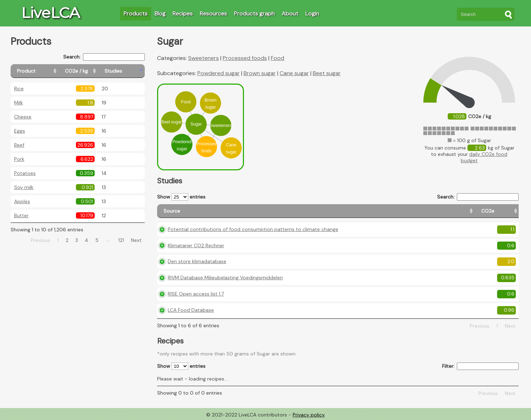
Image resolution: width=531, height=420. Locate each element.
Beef (19, 145)
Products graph (254, 14)
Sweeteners (204, 58)
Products (136, 14)
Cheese (23, 117)
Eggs (20, 131)
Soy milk (24, 187)
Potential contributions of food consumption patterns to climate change (253, 229)
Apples (22, 201)
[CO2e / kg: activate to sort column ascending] (94, 71)
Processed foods (245, 58)
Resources (213, 14)
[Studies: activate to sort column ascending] (129, 71)
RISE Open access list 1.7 (196, 294)
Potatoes (25, 173)
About (290, 14)
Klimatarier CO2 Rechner (196, 245)
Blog (160, 14)
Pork (19, 159)
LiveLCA (50, 13)
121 (121, 240)
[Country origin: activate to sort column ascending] (399, 211)
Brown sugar (260, 73)
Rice (19, 89)
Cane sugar (294, 73)
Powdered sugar (219, 73)
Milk (19, 103)
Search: (104, 57)
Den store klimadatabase (197, 261)
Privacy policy (309, 415)
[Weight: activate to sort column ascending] (504, 211)
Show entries (181, 197)
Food (278, 58)
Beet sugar (327, 73)
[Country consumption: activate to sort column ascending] (456, 211)
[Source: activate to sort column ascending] (253, 211)
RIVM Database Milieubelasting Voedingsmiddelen (225, 278)
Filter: (480, 366)
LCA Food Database (191, 310)
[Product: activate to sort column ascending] (43, 71)
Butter (21, 215)
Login (312, 14)
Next (136, 240)
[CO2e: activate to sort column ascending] (362, 211)
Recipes (183, 14)
